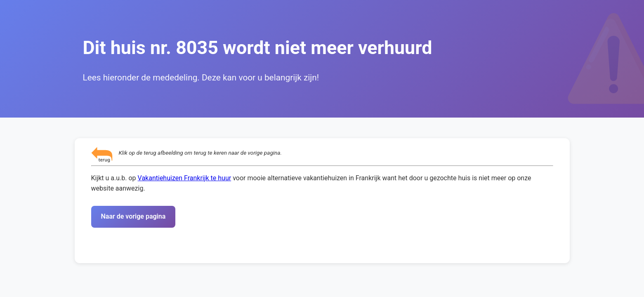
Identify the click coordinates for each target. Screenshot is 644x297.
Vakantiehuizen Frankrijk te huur (185, 178)
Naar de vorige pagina (133, 216)
